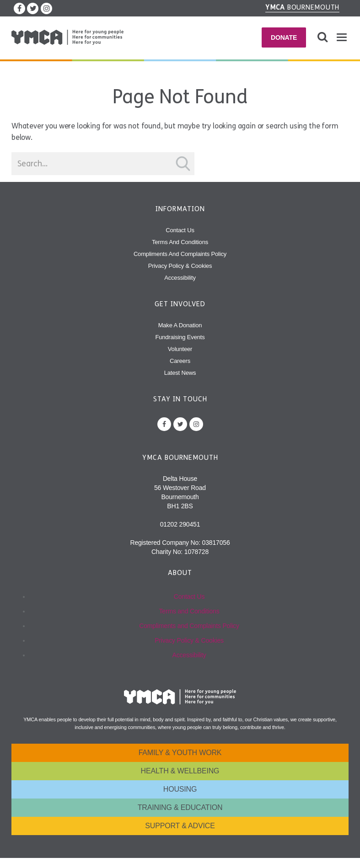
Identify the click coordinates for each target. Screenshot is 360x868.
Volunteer (180, 349)
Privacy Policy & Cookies (180, 266)
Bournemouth (302, 7)
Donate (284, 37)
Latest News (180, 373)
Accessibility (180, 278)
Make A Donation (180, 325)
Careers (180, 361)
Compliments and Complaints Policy (180, 254)
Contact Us (180, 230)
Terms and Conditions (180, 242)
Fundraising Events (180, 337)
